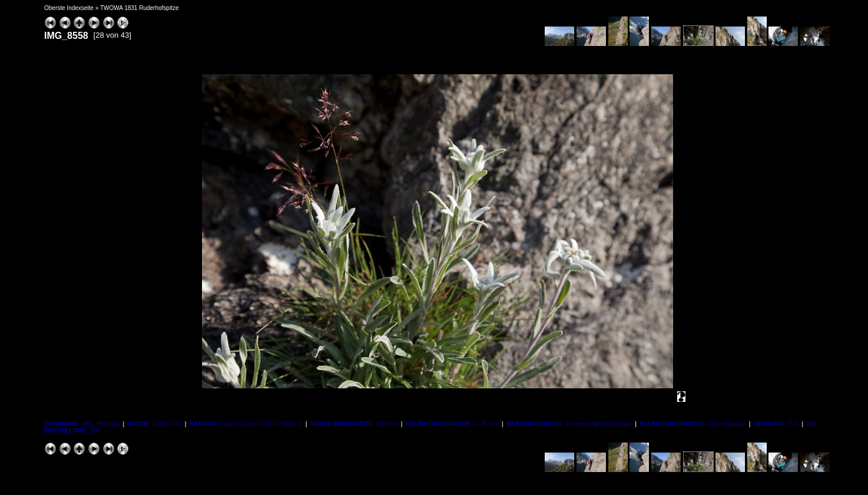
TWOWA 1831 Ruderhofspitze (140, 8)
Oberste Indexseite (69, 8)
